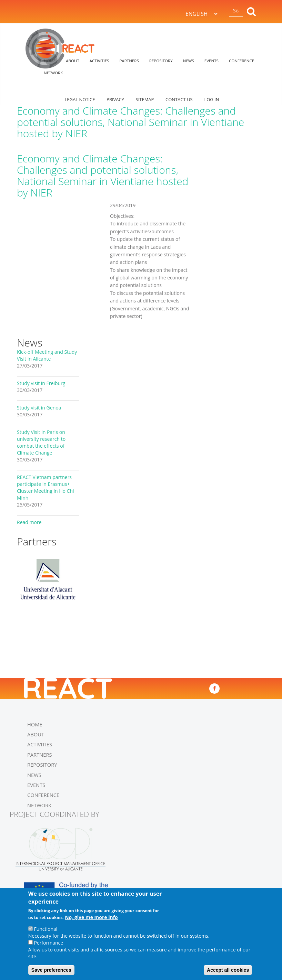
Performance (48, 943)
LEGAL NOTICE (80, 99)
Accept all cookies (228, 970)
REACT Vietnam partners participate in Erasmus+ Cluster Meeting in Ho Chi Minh (46, 487)
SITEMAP (145, 99)
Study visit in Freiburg (41, 383)
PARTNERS (129, 61)
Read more (29, 522)
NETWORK (53, 73)
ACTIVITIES (99, 61)
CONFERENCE (241, 61)
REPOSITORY (161, 61)
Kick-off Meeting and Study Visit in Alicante (47, 355)
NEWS (189, 61)
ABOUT (73, 61)
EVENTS (211, 61)
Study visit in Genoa (39, 408)
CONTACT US (179, 99)
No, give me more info (91, 918)
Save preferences (51, 970)
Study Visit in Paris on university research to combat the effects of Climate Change (41, 442)
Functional (46, 929)
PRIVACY (115, 99)
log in (211, 99)
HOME (50, 61)
